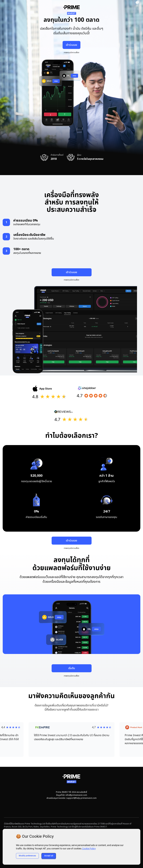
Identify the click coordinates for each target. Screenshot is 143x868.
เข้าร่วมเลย (71, 45)
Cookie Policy (89, 849)
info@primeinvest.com (76, 795)
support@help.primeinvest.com (81, 798)
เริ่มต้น (72, 668)
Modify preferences (27, 856)
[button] (71, 740)
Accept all (49, 856)
